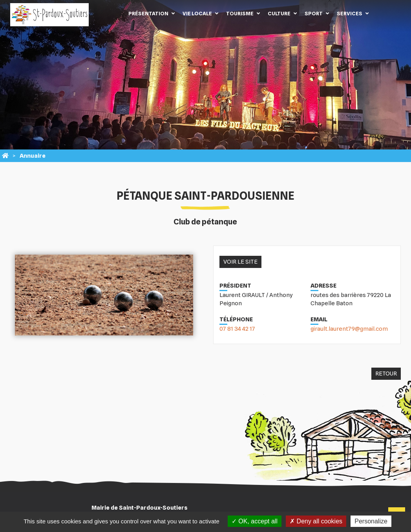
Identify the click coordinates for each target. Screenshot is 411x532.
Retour (386, 373)
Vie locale (197, 13)
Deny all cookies (316, 521)
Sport (314, 13)
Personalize (371, 521)
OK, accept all (255, 521)
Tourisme (240, 13)
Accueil (113, 13)
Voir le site (240, 262)
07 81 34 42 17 (237, 329)
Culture (279, 13)
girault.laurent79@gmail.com (349, 329)
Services (350, 13)
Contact (384, 13)
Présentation (148, 13)
